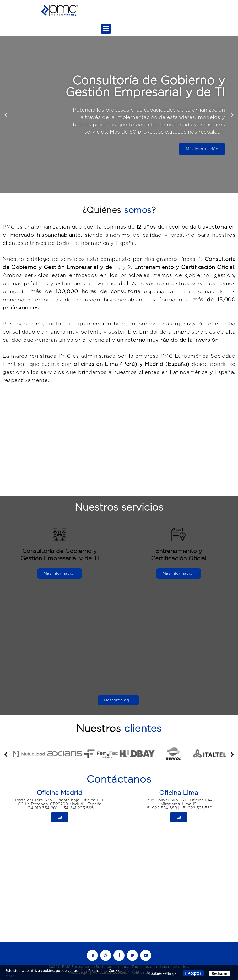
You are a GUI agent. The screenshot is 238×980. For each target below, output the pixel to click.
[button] (106, 29)
